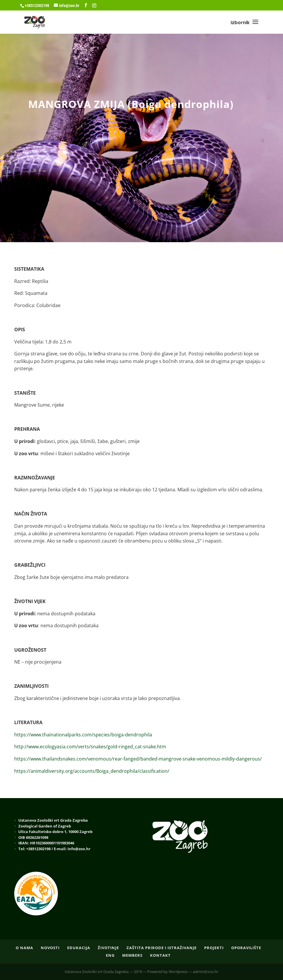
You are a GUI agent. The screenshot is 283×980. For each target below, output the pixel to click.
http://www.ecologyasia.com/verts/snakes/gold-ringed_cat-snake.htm (90, 747)
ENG (110, 955)
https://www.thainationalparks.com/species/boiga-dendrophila (83, 735)
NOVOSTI (50, 948)
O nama (24, 948)
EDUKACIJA (79, 948)
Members (132, 955)
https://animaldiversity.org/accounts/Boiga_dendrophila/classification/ (92, 771)
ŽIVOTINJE (108, 948)
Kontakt (160, 955)
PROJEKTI (214, 948)
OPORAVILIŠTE (246, 948)
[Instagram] (94, 6)
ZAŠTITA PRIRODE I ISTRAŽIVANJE (162, 948)
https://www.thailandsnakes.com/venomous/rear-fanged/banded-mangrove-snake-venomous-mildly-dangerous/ (138, 759)
